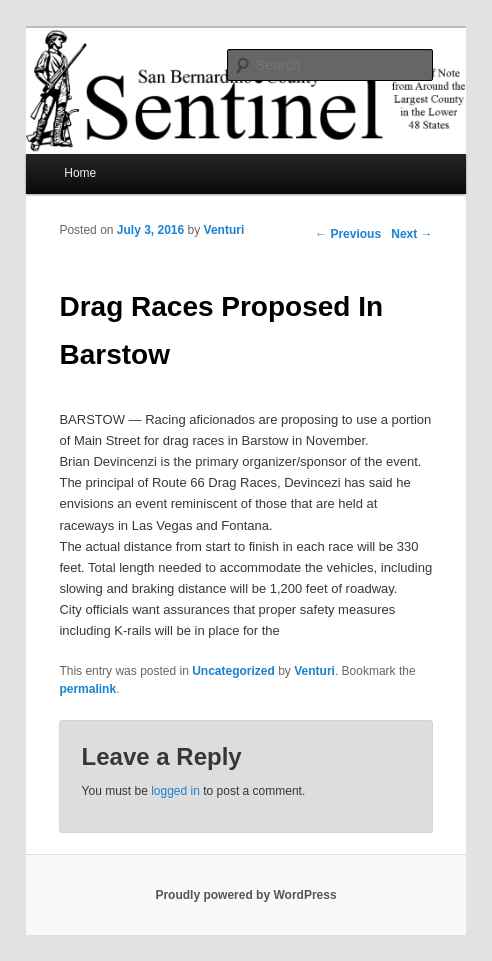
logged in (175, 791)
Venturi (224, 230)
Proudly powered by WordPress (245, 895)
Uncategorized (233, 671)
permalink (87, 689)
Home (80, 173)
